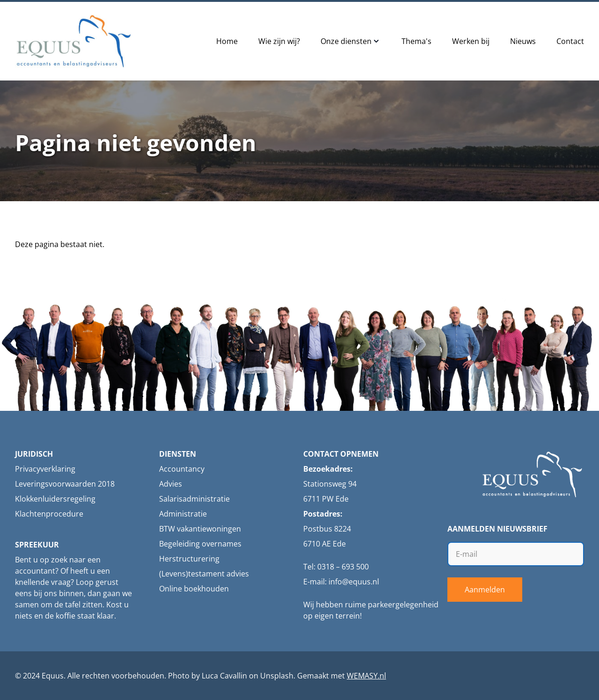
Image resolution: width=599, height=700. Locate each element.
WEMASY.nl (366, 676)
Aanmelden (485, 590)
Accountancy (182, 469)
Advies (171, 484)
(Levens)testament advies (204, 574)
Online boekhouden (194, 589)
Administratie (183, 514)
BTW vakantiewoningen (200, 529)
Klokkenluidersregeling (55, 499)
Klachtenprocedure (49, 514)
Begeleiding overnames (200, 544)
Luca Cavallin (224, 676)
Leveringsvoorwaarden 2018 (65, 484)
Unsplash (277, 676)
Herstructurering (189, 559)
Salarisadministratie (194, 499)
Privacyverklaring (45, 469)
